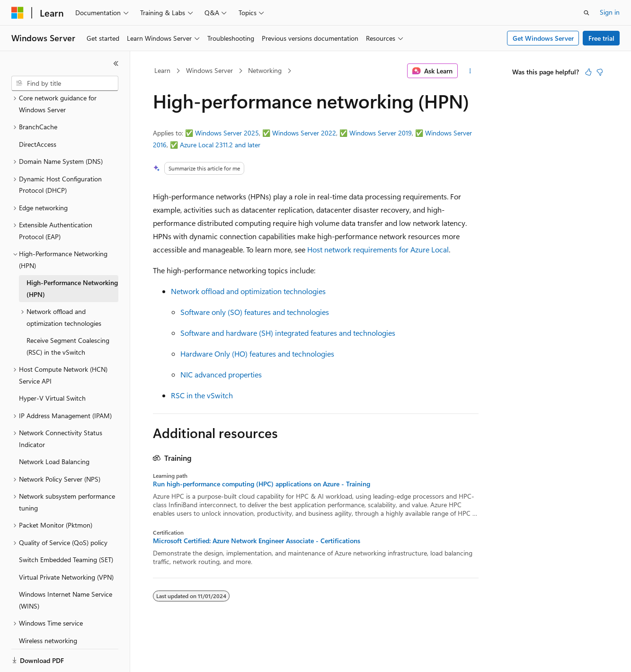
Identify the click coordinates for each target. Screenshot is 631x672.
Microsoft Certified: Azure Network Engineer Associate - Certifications (257, 541)
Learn (162, 70)
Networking (265, 70)
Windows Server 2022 (304, 133)
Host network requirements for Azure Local (378, 249)
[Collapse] (116, 63)
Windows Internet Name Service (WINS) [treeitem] (66, 567)
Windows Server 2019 (381, 133)
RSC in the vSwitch (202, 395)
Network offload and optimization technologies (248, 291)
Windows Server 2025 (227, 133)
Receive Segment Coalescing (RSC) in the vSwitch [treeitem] (68, 314)
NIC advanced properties (221, 374)
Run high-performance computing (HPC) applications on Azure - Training (262, 484)
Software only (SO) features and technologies (255, 312)
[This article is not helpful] (600, 72)
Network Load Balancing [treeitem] (54, 429)
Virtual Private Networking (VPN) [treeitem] (66, 544)
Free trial (601, 38)
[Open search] (587, 13)
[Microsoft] (18, 13)
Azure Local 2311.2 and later (220, 145)
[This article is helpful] (588, 72)
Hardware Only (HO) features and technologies (257, 354)
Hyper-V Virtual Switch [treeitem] (52, 365)
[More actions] (470, 71)
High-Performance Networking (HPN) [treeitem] (72, 256)
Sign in (610, 12)
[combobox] (65, 83)
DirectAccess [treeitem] (38, 112)
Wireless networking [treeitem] (48, 608)
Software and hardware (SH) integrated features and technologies (288, 333)
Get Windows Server (543, 38)
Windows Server (209, 70)
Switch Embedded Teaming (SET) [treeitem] (66, 527)
